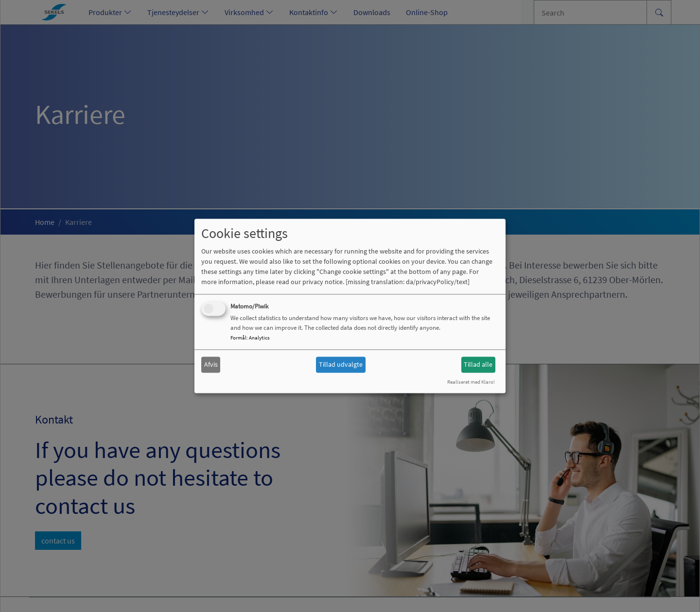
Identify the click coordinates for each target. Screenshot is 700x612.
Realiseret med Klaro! (471, 382)
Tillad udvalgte (341, 364)
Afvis (211, 364)
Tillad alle (478, 364)
